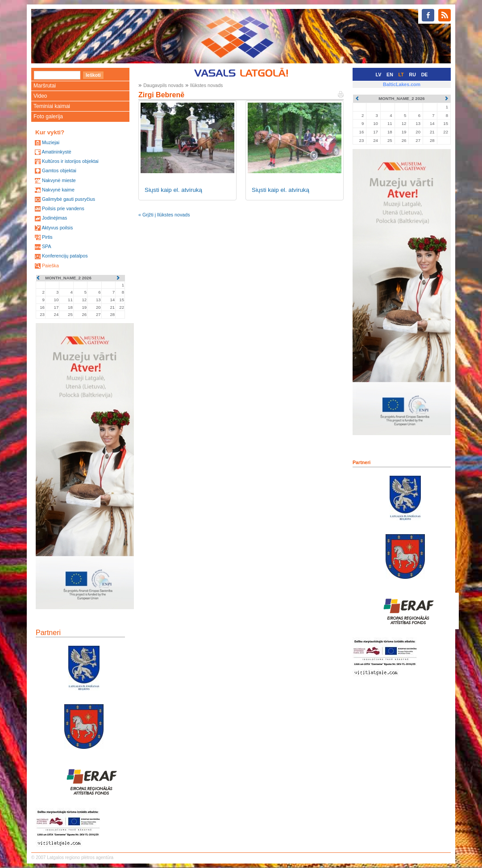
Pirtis (47, 237)
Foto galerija (48, 116)
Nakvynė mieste (59, 180)
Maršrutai (45, 86)
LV (379, 75)
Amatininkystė (56, 152)
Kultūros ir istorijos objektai (70, 161)
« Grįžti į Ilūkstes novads (164, 215)
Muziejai (51, 142)
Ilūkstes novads (206, 85)
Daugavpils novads (163, 85)
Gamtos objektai (59, 170)
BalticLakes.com (402, 84)
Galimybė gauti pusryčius (69, 199)
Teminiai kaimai (52, 106)
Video (40, 96)
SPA (47, 246)
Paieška (50, 266)
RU (413, 75)
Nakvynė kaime (58, 190)
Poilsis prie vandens (63, 208)
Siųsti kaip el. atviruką (173, 190)
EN (390, 75)
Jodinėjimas (54, 218)
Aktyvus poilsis (57, 228)
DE (425, 75)
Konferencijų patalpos (65, 256)
